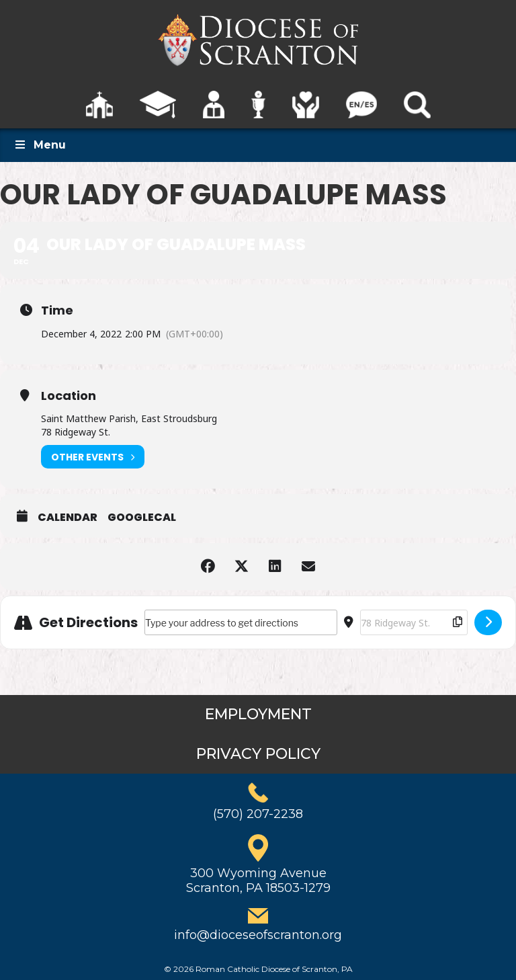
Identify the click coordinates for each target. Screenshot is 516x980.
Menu (40, 145)
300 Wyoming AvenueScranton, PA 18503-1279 (258, 881)
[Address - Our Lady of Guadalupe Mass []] (241, 622)
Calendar (68, 518)
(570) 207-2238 (258, 814)
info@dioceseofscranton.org (258, 935)
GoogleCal (142, 518)
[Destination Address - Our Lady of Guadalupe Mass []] (414, 622)
